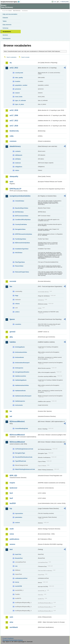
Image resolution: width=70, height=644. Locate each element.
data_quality (19, 78)
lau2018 (13, 503)
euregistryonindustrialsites (20, 196)
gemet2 (12, 332)
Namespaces (7, 38)
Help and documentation (10, 14)
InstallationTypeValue (22, 249)
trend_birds (19, 97)
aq (11, 63)
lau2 (11, 498)
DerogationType (20, 453)
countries (18, 324)
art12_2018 (14, 110)
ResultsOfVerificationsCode (24, 457)
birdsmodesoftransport (22, 363)
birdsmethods (20, 357)
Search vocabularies (12, 57)
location (18, 81)
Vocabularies (7, 32)
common (13, 141)
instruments (19, 405)
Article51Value (20, 201)
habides (13, 342)
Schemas (5, 28)
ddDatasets (19, 155)
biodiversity (14, 131)
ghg (11, 337)
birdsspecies (19, 368)
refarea (17, 304)
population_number (21, 85)
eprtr (11, 182)
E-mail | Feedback (8, 638)
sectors (18, 523)
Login (55, 2)
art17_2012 (14, 121)
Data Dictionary (17, 11)
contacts (18, 151)
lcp (11, 508)
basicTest (18, 554)
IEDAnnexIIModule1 (17, 422)
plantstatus (19, 517)
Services (5, 35)
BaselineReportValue (22, 208)
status (17, 170)
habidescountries (21, 376)
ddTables (18, 159)
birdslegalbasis (20, 347)
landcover (13, 488)
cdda (12, 136)
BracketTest (19, 558)
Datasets (5, 18)
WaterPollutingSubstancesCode (25, 469)
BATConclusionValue (22, 216)
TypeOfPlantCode (21, 461)
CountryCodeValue (21, 224)
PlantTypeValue (20, 262)
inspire (12, 483)
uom (11, 617)
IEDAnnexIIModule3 (17, 435)
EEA (11, 2)
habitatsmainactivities (22, 385)
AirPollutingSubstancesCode (24, 449)
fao (11, 286)
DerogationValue (20, 229)
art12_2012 (14, 68)
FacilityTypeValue (21, 239)
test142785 (19, 586)
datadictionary (15, 146)
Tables (5, 21)
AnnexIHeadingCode (22, 428)
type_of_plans (20, 104)
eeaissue (18, 163)
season (17, 93)
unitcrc (17, 312)
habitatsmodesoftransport (23, 396)
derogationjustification (22, 372)
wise (11, 622)
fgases (12, 319)
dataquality (14, 176)
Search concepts (25, 57)
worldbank (14, 627)
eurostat (13, 281)
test (11, 549)
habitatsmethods (20, 391)
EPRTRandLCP (15, 189)
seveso (12, 544)
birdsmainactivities (21, 352)
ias (11, 411)
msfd (12, 529)
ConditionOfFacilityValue (23, 220)
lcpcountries (19, 513)
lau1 (11, 493)
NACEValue (19, 253)
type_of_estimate (21, 100)
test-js (17, 582)
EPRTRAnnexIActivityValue (24, 234)
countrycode (19, 73)
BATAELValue (19, 212)
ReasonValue (19, 266)
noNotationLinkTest (21, 578)
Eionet (10, 11)
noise (12, 534)
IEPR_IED (13, 476)
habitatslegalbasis (21, 380)
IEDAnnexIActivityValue (23, 243)
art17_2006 (14, 115)
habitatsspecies (20, 401)
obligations (19, 167)
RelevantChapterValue (22, 272)
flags (17, 296)
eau (16, 566)
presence (18, 89)
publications (14, 539)
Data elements (7, 25)
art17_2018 (14, 126)
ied (11, 416)
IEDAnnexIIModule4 (17, 442)
